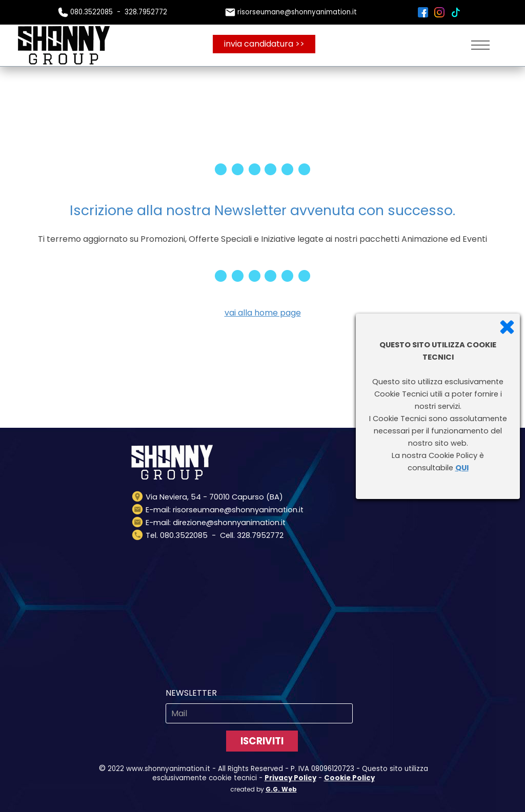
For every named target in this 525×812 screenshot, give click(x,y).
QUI (462, 468)
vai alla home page (263, 313)
